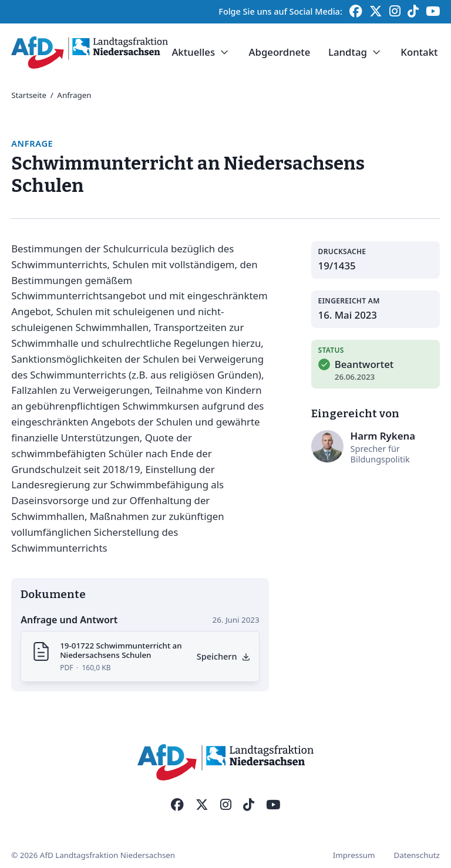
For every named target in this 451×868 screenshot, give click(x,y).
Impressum (354, 855)
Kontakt (419, 52)
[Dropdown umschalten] (225, 53)
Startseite (29, 95)
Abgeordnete (279, 52)
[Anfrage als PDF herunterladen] (224, 656)
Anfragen (74, 95)
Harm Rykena (383, 436)
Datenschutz (416, 855)
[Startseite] (90, 53)
